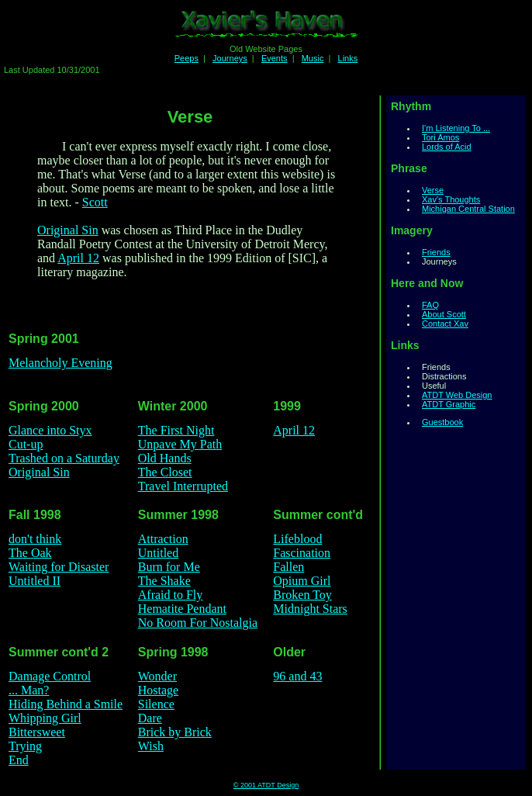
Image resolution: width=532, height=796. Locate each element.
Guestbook (442, 422)
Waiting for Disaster (59, 567)
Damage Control (50, 676)
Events (275, 58)
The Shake (164, 581)
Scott (95, 202)
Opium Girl (302, 581)
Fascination (302, 553)
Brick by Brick (175, 732)
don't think (35, 539)
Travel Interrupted (183, 486)
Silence (156, 704)
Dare (150, 718)
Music (313, 58)
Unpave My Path (180, 444)
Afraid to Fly (171, 595)
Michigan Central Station (468, 209)
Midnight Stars (310, 609)
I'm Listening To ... (456, 128)
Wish (151, 746)
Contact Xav (445, 324)
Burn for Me (169, 567)
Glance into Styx (50, 430)
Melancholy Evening (60, 363)
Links (348, 58)
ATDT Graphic (449, 404)
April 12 (78, 258)
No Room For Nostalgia (198, 623)
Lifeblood (297, 539)
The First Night (176, 430)
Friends (436, 252)
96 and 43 (297, 676)
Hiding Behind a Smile (66, 704)
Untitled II (35, 581)
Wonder (157, 676)
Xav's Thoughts (451, 199)
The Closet (165, 472)
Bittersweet (37, 732)
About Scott (444, 314)
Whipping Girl (45, 718)
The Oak (30, 553)
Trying (25, 746)
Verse (433, 190)
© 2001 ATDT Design (266, 785)
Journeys (230, 58)
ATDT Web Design (457, 395)
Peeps (187, 58)
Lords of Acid (447, 147)
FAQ (430, 305)
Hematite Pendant (182, 609)
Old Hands (165, 458)
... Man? (29, 690)
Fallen (288, 567)
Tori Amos (440, 137)
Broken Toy (302, 595)
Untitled (158, 553)
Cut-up (26, 444)
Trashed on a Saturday (64, 458)
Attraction (163, 539)
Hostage (158, 690)
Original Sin (68, 230)
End (19, 760)
